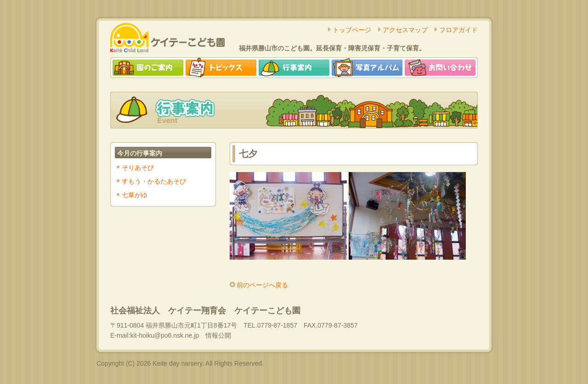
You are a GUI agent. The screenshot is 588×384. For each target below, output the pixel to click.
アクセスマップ (405, 30)
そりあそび (138, 167)
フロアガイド (458, 30)
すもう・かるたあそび (154, 181)
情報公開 (218, 335)
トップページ (352, 30)
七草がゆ (135, 195)
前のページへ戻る (262, 285)
